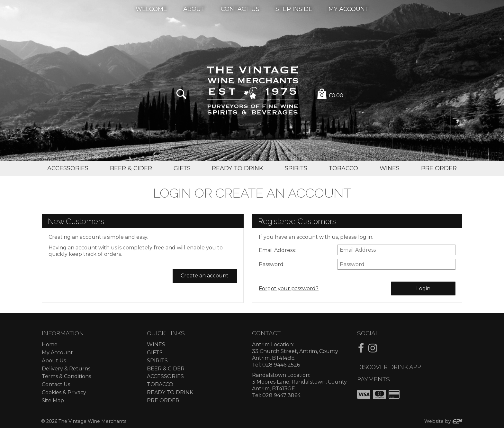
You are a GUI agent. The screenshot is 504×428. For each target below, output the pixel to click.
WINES (156, 344)
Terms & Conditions (66, 376)
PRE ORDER (163, 400)
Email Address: (277, 250)
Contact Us (240, 9)
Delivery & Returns (66, 369)
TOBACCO (160, 384)
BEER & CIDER (166, 369)
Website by (444, 421)
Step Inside (294, 9)
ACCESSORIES (165, 376)
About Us (54, 361)
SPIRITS (157, 361)
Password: (272, 264)
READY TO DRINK (170, 392)
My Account (349, 9)
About (194, 9)
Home (50, 344)
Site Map (53, 400)
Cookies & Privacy (64, 392)
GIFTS (155, 353)
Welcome (151, 9)
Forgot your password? (289, 288)
